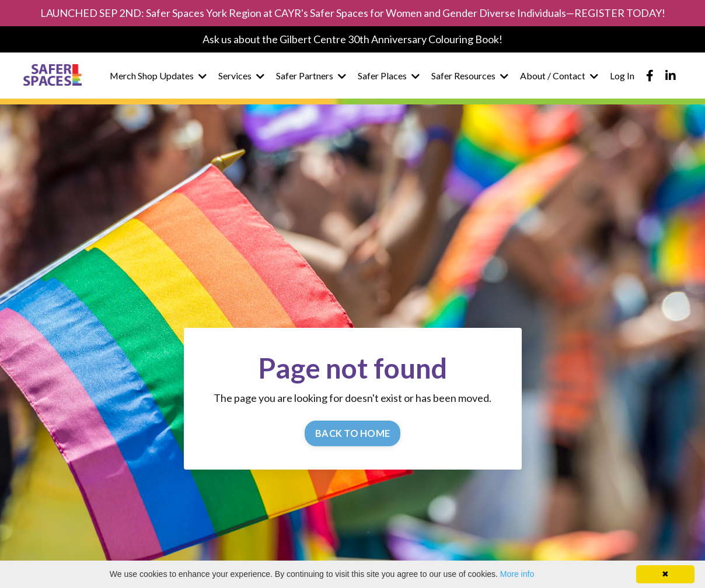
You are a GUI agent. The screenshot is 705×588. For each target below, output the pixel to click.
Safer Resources (470, 76)
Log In (622, 76)
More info (517, 574)
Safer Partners (311, 76)
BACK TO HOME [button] (352, 433)
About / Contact (559, 76)
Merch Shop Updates (158, 76)
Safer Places (389, 76)
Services (241, 76)
